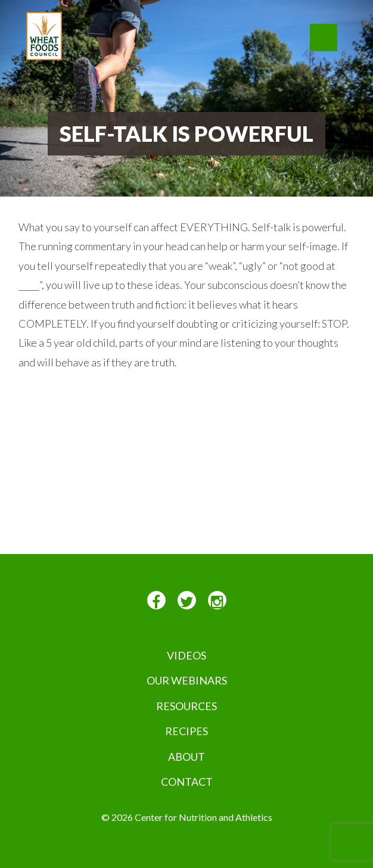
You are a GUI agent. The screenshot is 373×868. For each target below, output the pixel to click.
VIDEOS (186, 655)
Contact (187, 782)
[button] (324, 38)
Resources (186, 706)
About (186, 757)
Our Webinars (187, 680)
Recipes (186, 731)
